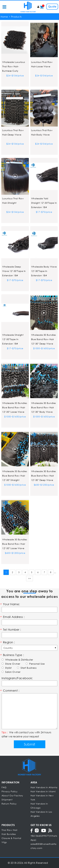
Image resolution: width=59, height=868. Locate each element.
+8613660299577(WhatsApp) (44, 838)
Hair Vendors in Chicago (39, 806)
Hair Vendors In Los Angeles (41, 814)
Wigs (4, 842)
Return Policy (9, 804)
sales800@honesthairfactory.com (44, 846)
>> (29, 578)
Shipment (7, 800)
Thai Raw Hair (10, 830)
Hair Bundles (9, 834)
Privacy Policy (10, 791)
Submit (29, 744)
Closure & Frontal (11, 838)
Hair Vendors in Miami (43, 791)
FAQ (4, 787)
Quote (52, 7)
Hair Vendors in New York (42, 798)
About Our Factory (12, 795)
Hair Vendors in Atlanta (44, 787)
